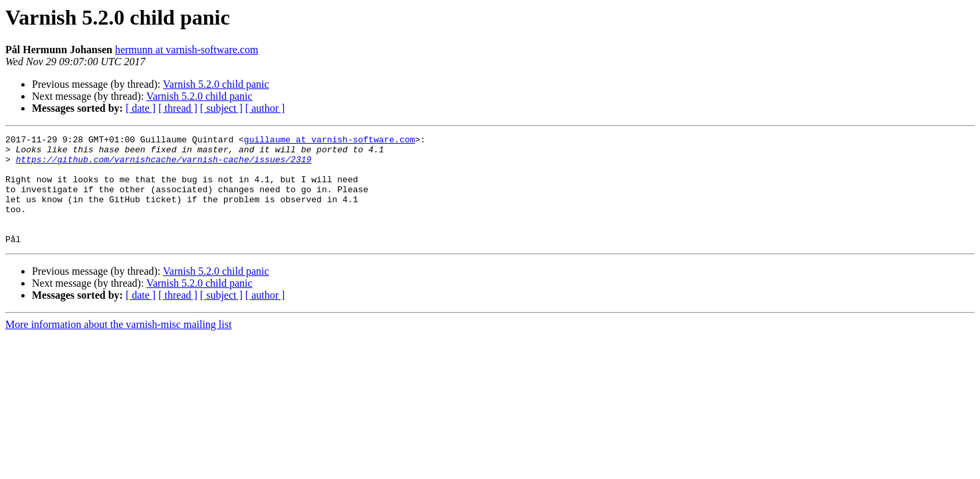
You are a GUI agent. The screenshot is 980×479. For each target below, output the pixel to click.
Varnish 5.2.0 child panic (216, 84)
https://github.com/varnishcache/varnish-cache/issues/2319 (164, 165)
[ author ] (265, 108)
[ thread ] (178, 108)
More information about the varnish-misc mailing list (118, 346)
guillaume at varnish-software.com (329, 141)
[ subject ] (221, 108)
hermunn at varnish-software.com (186, 50)
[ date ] (141, 108)
